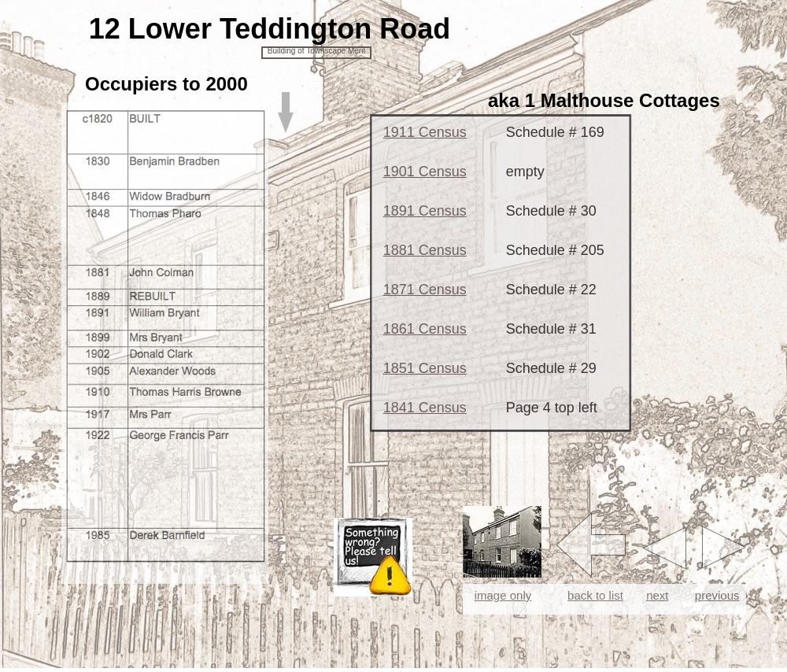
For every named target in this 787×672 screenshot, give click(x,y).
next (657, 595)
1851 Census (425, 368)
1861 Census (425, 329)
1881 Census (425, 250)
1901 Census (425, 172)
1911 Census (425, 132)
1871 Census (425, 290)
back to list (595, 595)
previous (717, 595)
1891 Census (425, 211)
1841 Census (425, 408)
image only (503, 595)
